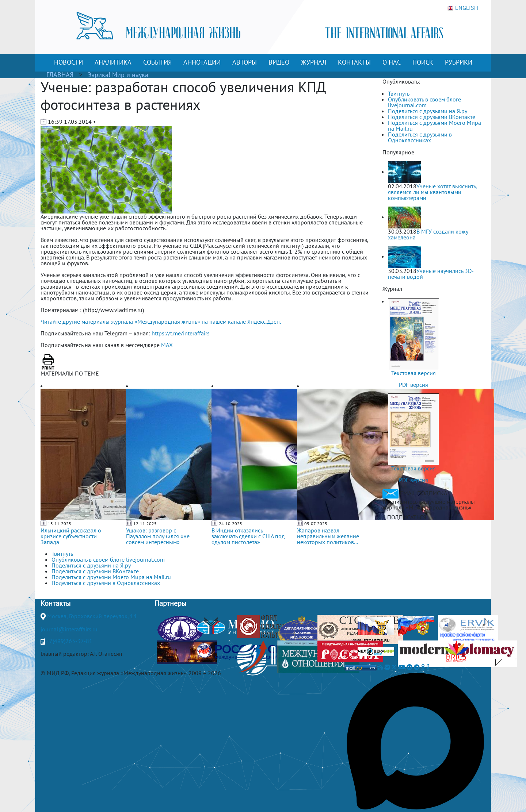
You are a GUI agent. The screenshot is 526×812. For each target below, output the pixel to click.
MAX (167, 345)
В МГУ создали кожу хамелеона (428, 234)
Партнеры (170, 603)
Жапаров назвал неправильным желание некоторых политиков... (328, 536)
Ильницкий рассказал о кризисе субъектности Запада (71, 536)
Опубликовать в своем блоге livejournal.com (424, 102)
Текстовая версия (413, 373)
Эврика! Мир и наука (118, 75)
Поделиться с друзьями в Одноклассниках (420, 137)
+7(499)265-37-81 (69, 641)
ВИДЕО (279, 62)
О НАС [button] (392, 62)
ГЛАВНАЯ (60, 75)
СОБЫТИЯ (157, 62)
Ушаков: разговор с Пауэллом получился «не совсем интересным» (158, 536)
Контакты (56, 603)
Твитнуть (399, 93)
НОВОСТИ (68, 62)
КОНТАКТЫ (354, 62)
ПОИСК (423, 62)
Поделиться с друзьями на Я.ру (428, 111)
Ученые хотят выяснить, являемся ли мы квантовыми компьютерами (432, 192)
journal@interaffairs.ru (69, 629)
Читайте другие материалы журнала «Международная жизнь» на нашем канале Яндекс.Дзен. (161, 322)
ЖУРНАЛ (314, 62)
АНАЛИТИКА (113, 62)
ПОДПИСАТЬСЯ (407, 517)
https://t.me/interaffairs (181, 333)
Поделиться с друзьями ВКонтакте (432, 117)
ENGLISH (463, 8)
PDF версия (413, 385)
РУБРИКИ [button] (459, 62)
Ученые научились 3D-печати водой (431, 274)
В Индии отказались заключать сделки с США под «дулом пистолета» (248, 536)
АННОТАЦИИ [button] (202, 62)
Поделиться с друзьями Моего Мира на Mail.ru (434, 126)
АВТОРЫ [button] (245, 62)
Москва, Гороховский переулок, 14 (92, 616)
